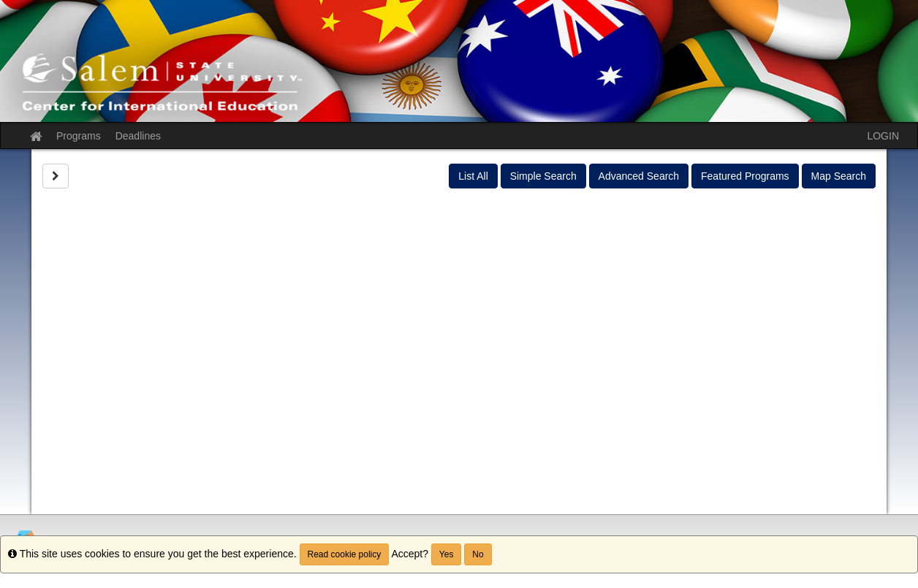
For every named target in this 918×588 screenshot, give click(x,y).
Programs (79, 136)
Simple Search (543, 176)
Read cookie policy (345, 554)
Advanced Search (639, 176)
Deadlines (138, 136)
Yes (447, 554)
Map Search (839, 176)
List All (473, 176)
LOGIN (883, 136)
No (478, 554)
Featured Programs (745, 176)
